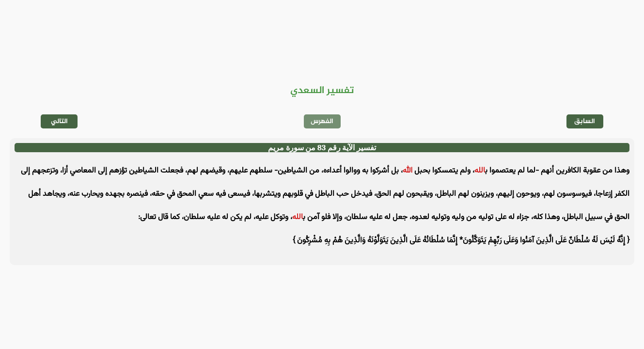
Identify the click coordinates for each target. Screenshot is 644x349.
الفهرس (322, 121)
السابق (585, 121)
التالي (59, 121)
